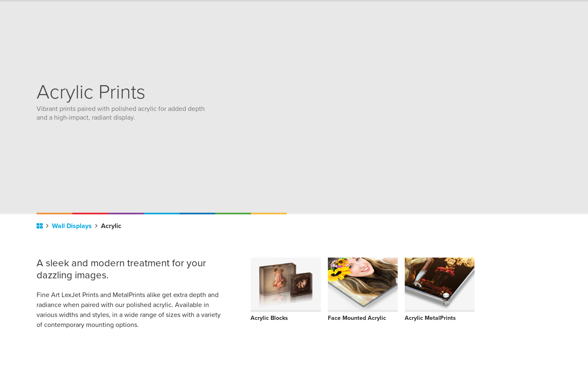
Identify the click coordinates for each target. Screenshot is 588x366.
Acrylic (111, 226)
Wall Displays (75, 226)
